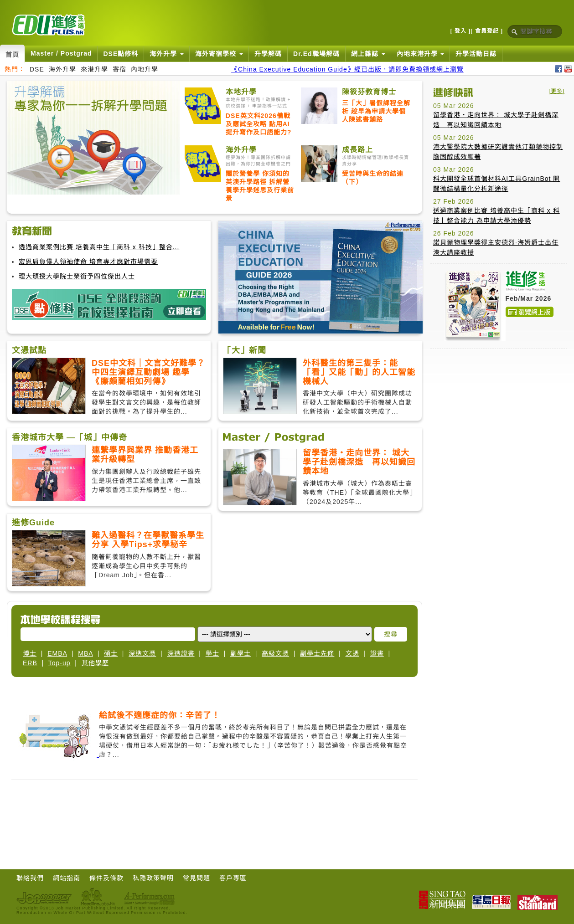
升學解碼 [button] (268, 54)
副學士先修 (317, 653)
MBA (85, 653)
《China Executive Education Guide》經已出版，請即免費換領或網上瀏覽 (347, 69)
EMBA (57, 653)
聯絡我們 (30, 878)
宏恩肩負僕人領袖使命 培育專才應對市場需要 (88, 262)
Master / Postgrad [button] (61, 53)
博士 (30, 653)
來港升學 (94, 69)
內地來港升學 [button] (421, 54)
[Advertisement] (215, 818)
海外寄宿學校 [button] (219, 54)
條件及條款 (106, 878)
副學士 (240, 653)
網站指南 (67, 878)
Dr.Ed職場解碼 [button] (316, 54)
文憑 (352, 653)
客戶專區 (233, 878)
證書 (377, 653)
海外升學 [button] (167, 54)
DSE (37, 69)
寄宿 (119, 69)
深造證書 (181, 653)
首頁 (12, 55)
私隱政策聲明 (153, 878)
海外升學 (62, 69)
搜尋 (391, 634)
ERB (30, 663)
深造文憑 (142, 653)
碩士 (111, 653)
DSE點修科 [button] (121, 54)
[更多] (556, 91)
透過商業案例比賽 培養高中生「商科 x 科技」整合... (99, 247)
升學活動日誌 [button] (476, 54)
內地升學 (145, 69)
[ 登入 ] (461, 31)
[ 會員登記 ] (487, 31)
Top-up (59, 663)
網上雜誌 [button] (368, 54)
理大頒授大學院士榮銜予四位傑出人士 (77, 276)
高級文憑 (275, 653)
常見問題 (197, 878)
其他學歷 (95, 663)
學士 (212, 653)
